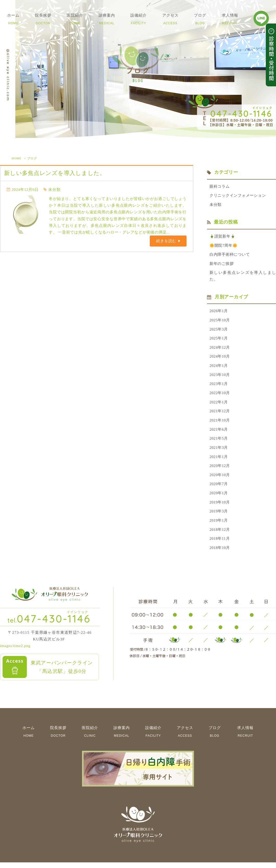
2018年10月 (220, 553)
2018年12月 (220, 535)
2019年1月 (219, 526)
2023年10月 (220, 378)
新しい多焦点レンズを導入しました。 (55, 173)
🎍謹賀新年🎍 (223, 237)
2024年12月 (220, 350)
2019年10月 (220, 507)
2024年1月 (219, 368)
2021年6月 (219, 433)
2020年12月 (220, 470)
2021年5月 (219, 442)
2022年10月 (220, 396)
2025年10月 (220, 322)
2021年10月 (220, 424)
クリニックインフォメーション (238, 196)
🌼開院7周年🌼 (224, 246)
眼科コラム (220, 187)
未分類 (54, 190)
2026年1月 (219, 313)
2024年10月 (220, 359)
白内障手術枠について (230, 255)
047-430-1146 (49, 624)
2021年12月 (220, 415)
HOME (16, 158)
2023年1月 (219, 387)
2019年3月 (219, 516)
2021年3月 (219, 452)
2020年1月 (219, 498)
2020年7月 (219, 489)
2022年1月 (219, 405)
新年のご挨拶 (222, 265)
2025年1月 (219, 341)
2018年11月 (220, 544)
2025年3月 (219, 331)
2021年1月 (219, 461)
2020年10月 (220, 479)
